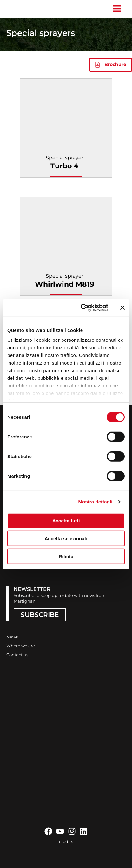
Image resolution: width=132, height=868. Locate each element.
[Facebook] (48, 831)
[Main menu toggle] (117, 9)
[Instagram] (72, 831)
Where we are (21, 646)
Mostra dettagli (95, 502)
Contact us (17, 655)
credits (66, 841)
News (12, 637)
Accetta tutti (66, 520)
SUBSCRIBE (40, 615)
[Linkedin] (84, 831)
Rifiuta (66, 556)
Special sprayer (65, 162)
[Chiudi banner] (122, 308)
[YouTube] (60, 831)
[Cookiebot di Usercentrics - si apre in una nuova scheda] (82, 308)
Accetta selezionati (66, 538)
